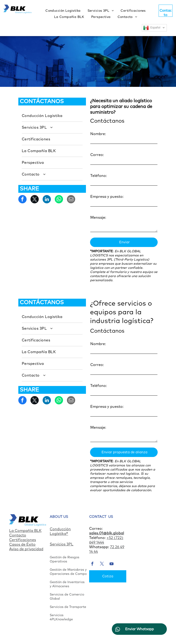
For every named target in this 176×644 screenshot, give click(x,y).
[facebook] (92, 564)
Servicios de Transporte (68, 607)
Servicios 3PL (62, 544)
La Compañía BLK (25, 531)
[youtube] (111, 564)
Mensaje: (98, 218)
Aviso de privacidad (26, 549)
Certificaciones (23, 540)
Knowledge (64, 619)
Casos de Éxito (22, 545)
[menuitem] (63, 11)
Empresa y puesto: (107, 197)
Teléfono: (99, 176)
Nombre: (98, 134)
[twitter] (102, 564)
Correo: (97, 155)
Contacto (18, 535)
